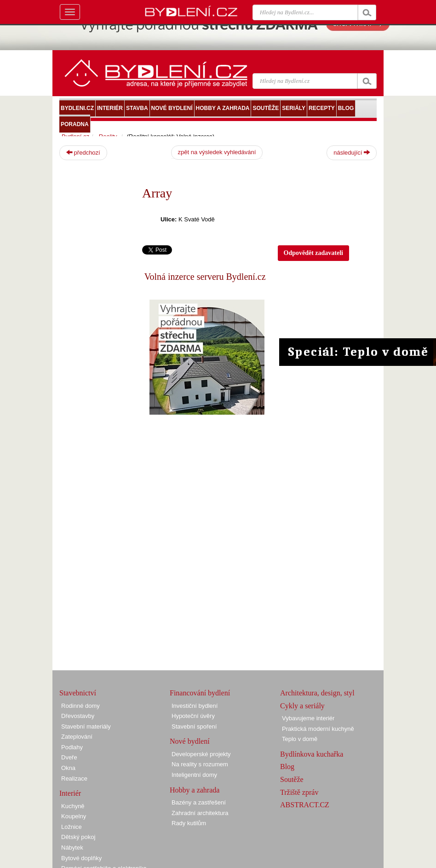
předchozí (83, 152)
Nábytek (72, 848)
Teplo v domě (300, 739)
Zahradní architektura (200, 813)
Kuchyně (73, 806)
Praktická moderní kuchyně (318, 729)
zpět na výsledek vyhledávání (217, 152)
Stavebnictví (78, 693)
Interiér (70, 793)
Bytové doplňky (81, 858)
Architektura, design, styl (317, 693)
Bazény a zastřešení (199, 802)
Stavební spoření (194, 726)
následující (352, 152)
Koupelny (74, 816)
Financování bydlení (200, 693)
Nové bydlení (190, 741)
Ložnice (72, 827)
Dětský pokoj (78, 837)
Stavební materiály (86, 726)
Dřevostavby (78, 716)
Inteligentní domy (194, 775)
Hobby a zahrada (195, 790)
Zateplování (77, 737)
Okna (68, 768)
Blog (287, 767)
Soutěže (292, 779)
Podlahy (72, 747)
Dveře (69, 757)
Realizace (74, 778)
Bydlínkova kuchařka (312, 754)
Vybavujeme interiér (308, 718)
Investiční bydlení (195, 706)
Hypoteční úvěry (193, 716)
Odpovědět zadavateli (314, 253)
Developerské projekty (201, 754)
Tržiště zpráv (299, 792)
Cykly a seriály (302, 706)
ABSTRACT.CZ (305, 805)
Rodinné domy (80, 706)
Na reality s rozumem (200, 764)
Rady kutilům (189, 823)
